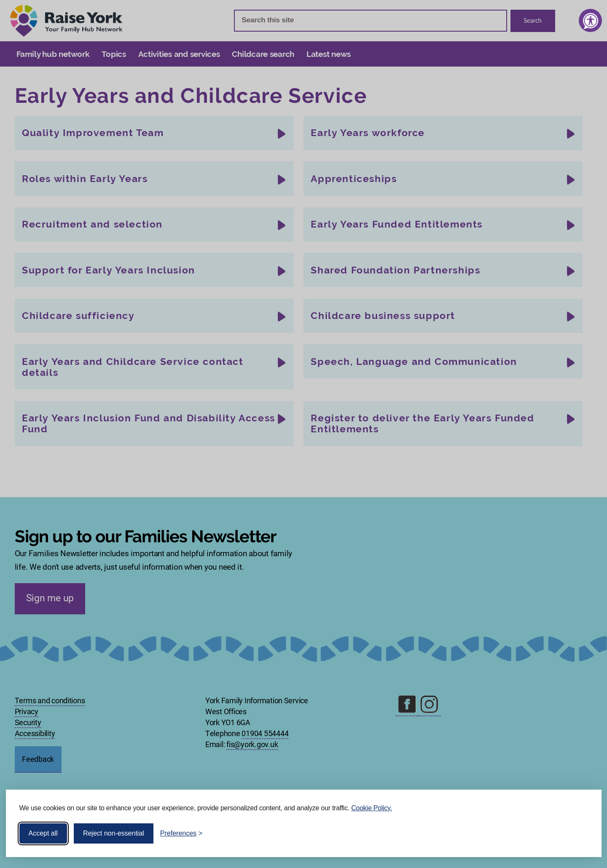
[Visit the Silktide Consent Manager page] (583, 833)
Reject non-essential (114, 833)
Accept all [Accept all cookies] (43, 833)
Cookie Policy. (372, 808)
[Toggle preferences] (181, 833)
